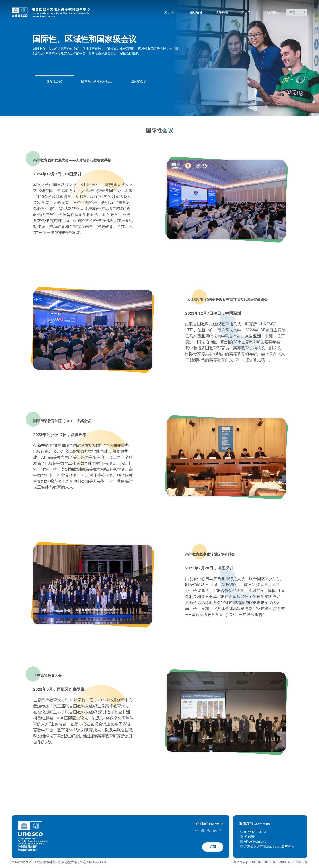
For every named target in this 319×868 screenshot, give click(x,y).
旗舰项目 (196, 12)
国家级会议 (139, 81)
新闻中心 (273, 12)
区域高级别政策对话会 (97, 81)
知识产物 (247, 12)
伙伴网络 (222, 12)
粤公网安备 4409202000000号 (254, 862)
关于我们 (170, 12)
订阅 (213, 847)
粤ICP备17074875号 (293, 862)
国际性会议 (54, 81)
